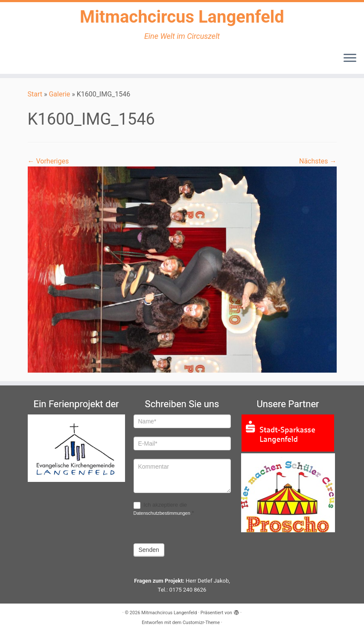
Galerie (59, 94)
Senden (149, 550)
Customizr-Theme (201, 623)
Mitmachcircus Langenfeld (182, 17)
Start (35, 94)
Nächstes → (318, 161)
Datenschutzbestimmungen (162, 513)
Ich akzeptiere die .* (164, 509)
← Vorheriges (48, 161)
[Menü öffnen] (350, 58)
